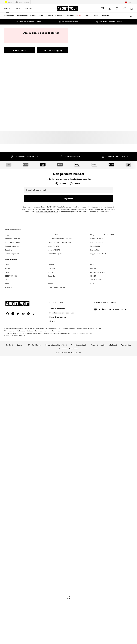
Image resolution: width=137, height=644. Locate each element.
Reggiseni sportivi (12, 235)
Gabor (50, 284)
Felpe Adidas (95, 246)
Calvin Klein (52, 276)
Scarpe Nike (95, 250)
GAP (92, 284)
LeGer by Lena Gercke (56, 287)
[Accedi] (110, 8)
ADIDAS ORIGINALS (98, 272)
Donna (7, 8)
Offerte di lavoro (34, 345)
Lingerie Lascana (97, 242)
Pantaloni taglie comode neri (59, 242)
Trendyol (8, 287)
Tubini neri (9, 250)
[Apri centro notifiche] (117, 8)
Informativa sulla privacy (35, 209)
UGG (7, 280)
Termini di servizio (98, 345)
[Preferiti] (124, 8)
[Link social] (8, 314)
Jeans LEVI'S (53, 235)
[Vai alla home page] (67, 8)
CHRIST (93, 276)
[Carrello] (132, 8)
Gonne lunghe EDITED (14, 254)
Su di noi (10, 345)
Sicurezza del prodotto (68, 349)
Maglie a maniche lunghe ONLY (102, 235)
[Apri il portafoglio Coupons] (102, 8)
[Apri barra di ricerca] (130, 16)
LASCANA (51, 268)
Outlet (9, 2)
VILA (92, 265)
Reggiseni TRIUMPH (98, 254)
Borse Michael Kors (12, 242)
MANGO (8, 268)
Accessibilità (126, 345)
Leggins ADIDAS (54, 250)
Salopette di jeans (55, 254)
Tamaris (51, 265)
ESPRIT (8, 284)
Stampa (20, 345)
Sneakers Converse (13, 239)
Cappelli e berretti (12, 246)
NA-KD (8, 272)
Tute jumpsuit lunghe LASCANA (60, 239)
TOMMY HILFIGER (97, 280)
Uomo (18, 8)
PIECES (93, 268)
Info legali (113, 345)
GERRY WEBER (11, 276)
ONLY (7, 265)
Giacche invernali (97, 239)
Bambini (29, 8)
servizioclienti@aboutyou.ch (47, 212)
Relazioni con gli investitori (56, 345)
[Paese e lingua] (129, 2)
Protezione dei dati (79, 345)
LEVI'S (50, 272)
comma (50, 280)
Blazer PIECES (53, 246)
